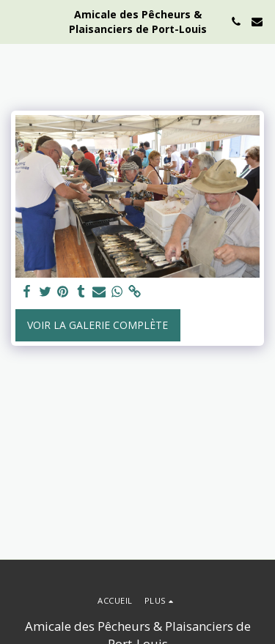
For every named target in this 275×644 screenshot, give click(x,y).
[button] (16, 21)
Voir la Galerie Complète (98, 325)
